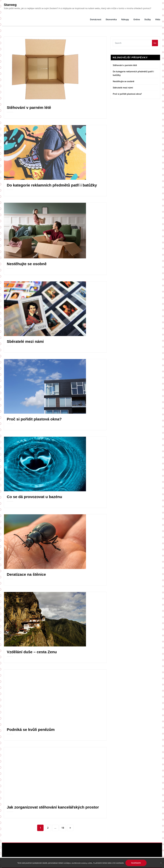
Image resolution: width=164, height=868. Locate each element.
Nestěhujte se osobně (27, 264)
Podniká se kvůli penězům (31, 730)
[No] (161, 863)
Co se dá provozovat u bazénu (34, 497)
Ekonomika (111, 19)
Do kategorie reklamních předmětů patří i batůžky (52, 185)
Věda (158, 19)
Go (155, 43)
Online (137, 19)
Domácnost (96, 19)
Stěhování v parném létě (29, 108)
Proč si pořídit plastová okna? (34, 419)
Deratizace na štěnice (26, 574)
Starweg (10, 5)
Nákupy (125, 19)
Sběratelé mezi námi (25, 341)
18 (63, 828)
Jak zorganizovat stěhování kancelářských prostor (53, 807)
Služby (148, 19)
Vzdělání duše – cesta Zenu (32, 652)
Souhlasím (136, 863)
